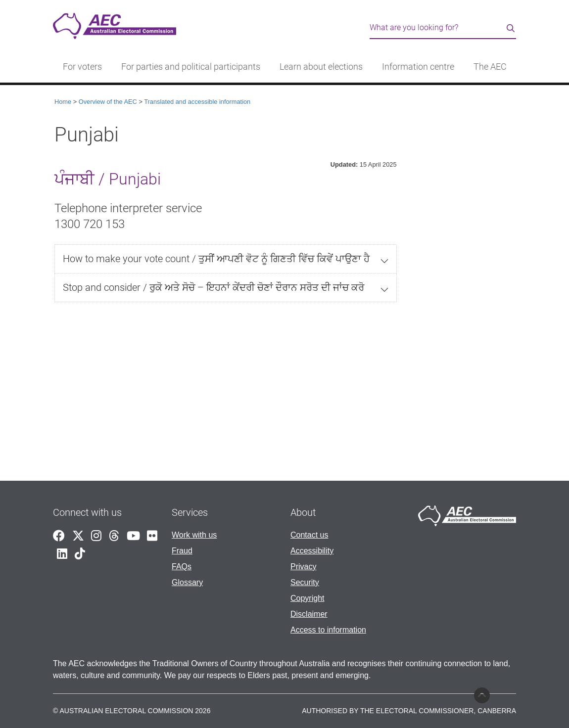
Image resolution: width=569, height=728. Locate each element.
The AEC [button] (490, 67)
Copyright (307, 598)
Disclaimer (309, 614)
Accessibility (312, 551)
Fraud (182, 551)
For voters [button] (82, 67)
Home (63, 102)
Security (305, 582)
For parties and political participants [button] (191, 67)
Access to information (328, 630)
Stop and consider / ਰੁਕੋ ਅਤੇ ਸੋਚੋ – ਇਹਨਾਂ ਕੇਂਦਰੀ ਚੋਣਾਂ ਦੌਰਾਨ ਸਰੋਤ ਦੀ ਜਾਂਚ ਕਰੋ (213, 287)
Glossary (187, 582)
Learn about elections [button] (321, 67)
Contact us (309, 535)
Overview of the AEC (108, 102)
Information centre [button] (418, 67)
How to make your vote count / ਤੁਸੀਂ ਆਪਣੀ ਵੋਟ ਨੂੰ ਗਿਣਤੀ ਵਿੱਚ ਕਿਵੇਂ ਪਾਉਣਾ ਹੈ (216, 259)
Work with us (194, 535)
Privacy (303, 567)
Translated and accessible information (197, 102)
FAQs (182, 567)
